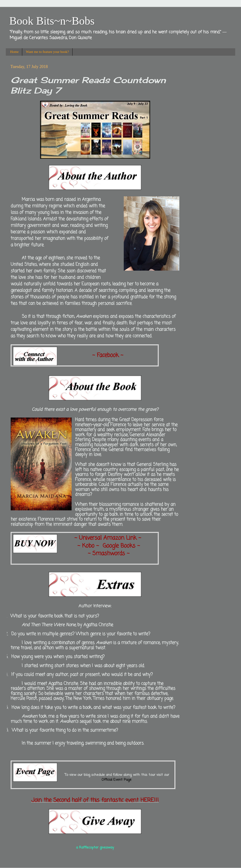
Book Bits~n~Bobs (52, 21)
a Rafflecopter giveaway (95, 848)
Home (14, 52)
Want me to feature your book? (47, 52)
